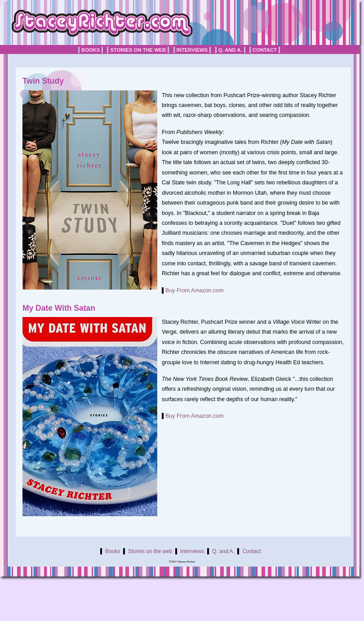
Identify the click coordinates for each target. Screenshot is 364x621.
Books (91, 50)
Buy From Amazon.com (195, 290)
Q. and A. (230, 50)
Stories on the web (138, 50)
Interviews (192, 50)
